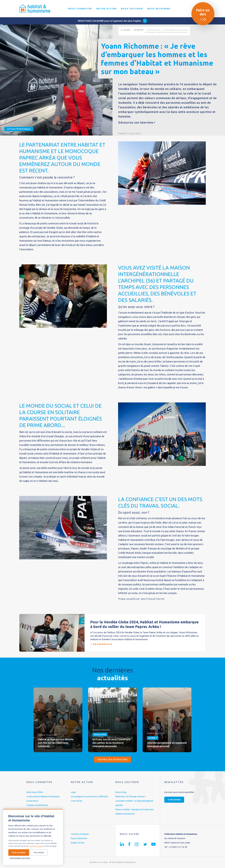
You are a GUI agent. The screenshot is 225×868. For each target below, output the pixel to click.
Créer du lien (77, 801)
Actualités (139, 30)
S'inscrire (174, 800)
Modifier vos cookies (99, 862)
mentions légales (36, 846)
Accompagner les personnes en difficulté (89, 797)
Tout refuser (39, 852)
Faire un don (203, 12)
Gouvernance (32, 801)
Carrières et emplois (80, 834)
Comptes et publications (37, 805)
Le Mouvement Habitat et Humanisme (43, 797)
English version (78, 843)
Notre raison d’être (35, 792)
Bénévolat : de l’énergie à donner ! (131, 797)
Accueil (127, 30)
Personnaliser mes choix (20, 858)
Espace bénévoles (79, 838)
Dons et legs (121, 792)
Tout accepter (19, 852)
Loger (73, 792)
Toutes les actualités (113, 760)
